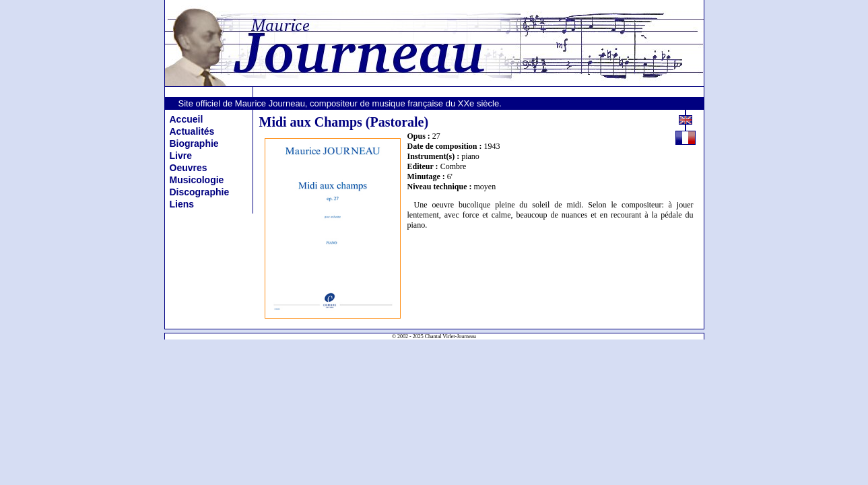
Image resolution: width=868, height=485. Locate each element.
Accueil (187, 119)
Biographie (194, 143)
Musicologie (197, 180)
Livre (181, 156)
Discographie (200, 192)
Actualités (192, 131)
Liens (182, 204)
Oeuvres (189, 168)
